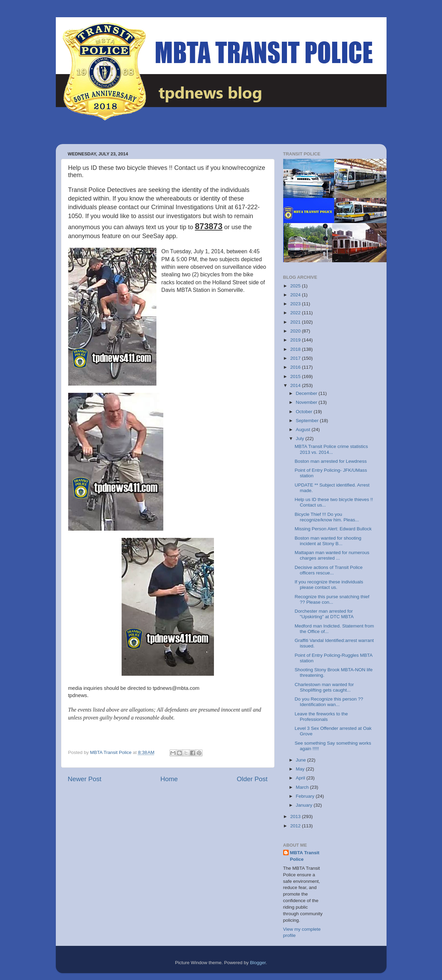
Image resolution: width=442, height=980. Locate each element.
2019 (296, 340)
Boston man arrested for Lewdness (331, 461)
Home (169, 779)
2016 (296, 367)
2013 (296, 816)
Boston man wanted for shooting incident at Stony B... (328, 541)
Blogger (258, 963)
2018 (296, 349)
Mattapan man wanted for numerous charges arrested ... (332, 555)
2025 (296, 286)
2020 (296, 331)
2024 (296, 295)
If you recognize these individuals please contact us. (329, 585)
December (307, 393)
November (307, 402)
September (308, 421)
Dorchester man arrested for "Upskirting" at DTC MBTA (324, 614)
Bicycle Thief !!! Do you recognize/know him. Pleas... (327, 517)
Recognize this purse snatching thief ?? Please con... (332, 599)
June (302, 760)
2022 (296, 313)
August (304, 430)
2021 (296, 322)
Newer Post (85, 779)
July (301, 438)
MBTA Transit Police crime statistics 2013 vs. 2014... (331, 449)
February (306, 796)
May (301, 769)
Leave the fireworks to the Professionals (321, 717)
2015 (296, 376)
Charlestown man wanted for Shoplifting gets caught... (324, 687)
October (305, 412)
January (305, 805)
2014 (296, 385)
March (303, 787)
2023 (296, 304)
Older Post (252, 779)
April (301, 778)
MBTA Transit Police (305, 856)
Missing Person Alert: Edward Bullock (333, 529)
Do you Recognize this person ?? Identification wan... (329, 702)
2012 (296, 826)
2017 (296, 358)
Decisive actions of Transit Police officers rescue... (328, 570)
